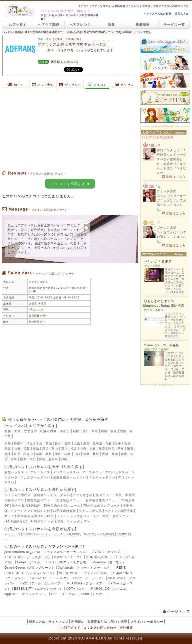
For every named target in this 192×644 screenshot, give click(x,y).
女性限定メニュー (69, 500)
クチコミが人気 (90, 511)
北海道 (97, 443)
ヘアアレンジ (80, 25)
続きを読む (177, 292)
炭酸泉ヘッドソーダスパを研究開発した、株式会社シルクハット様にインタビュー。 (172, 164)
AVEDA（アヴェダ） (108, 552)
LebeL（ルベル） (30, 562)
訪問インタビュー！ (172, 150)
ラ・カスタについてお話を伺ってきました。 (172, 237)
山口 (77, 454)
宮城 (127, 443)
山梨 (83, 449)
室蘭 (123, 431)
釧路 (104, 431)
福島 (26, 449)
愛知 (36, 449)
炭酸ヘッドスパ (16, 472)
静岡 (111, 449)
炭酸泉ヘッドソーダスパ (52, 495)
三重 (121, 449)
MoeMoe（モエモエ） (109, 562)
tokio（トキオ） (93, 594)
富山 (55, 449)
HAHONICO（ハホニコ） (110, 589)
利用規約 (78, 622)
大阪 (77, 443)
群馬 (67, 443)
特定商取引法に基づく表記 (107, 622)
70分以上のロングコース (102, 506)
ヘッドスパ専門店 (18, 495)
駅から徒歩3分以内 (26, 506)
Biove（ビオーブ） (69, 557)
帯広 (95, 431)
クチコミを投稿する (70, 184)
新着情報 (143, 25)
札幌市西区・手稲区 (55, 431)
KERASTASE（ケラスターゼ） (28, 557)
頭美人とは (182, 14)
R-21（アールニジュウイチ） (42, 583)
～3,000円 (12, 534)
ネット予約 (43, 85)
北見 (114, 431)
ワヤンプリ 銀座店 (158, 262)
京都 (86, 443)
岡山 (58, 454)
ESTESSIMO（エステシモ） (68, 562)
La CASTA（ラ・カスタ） (50, 578)
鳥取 (39, 454)
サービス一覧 (174, 25)
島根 (49, 454)
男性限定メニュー (40, 500)
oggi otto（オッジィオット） (26, 594)
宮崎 (42, 459)
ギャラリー (70, 85)
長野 (92, 449)
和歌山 (28, 454)
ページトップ (176, 611)
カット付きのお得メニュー (92, 495)
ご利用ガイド (71, 628)
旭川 (85, 431)
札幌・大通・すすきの (21, 431)
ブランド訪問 (167, 191)
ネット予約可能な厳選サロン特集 (29, 516)
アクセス (124, 85)
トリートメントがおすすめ (30, 511)
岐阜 (102, 449)
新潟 (45, 449)
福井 (74, 449)
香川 (96, 454)
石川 (64, 449)
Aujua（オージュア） (89, 578)
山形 (17, 449)
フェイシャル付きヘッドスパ (78, 516)
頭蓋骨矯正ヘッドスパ (69, 477)
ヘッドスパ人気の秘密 (157, 14)
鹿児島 (53, 459)
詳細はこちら (174, 177)
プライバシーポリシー (147, 622)
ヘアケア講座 (49, 25)
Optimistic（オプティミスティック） (86, 568)
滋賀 (130, 449)
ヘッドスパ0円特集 (119, 511)
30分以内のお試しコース (62, 506)
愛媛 (105, 454)
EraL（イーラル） (65, 594)
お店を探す (18, 25)
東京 (8, 443)
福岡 (124, 454)
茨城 (49, 443)
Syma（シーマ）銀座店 (162, 345)
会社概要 (126, 628)
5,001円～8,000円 (67, 534)
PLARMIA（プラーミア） (86, 583)
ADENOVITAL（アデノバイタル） (85, 573)
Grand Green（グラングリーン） (30, 568)
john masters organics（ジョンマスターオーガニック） (47, 552)
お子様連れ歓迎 (64, 511)
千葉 (39, 443)
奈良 (17, 454)
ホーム (16, 85)
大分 (33, 459)
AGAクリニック (42, 521)
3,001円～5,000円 (37, 534)
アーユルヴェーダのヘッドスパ (105, 472)
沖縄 (64, 459)
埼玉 (30, 443)
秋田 (8, 449)
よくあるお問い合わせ (100, 628)
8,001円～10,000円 (99, 534)
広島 (67, 454)
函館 (76, 431)
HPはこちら (36, 310)
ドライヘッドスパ (102, 477)
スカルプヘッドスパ (35, 477)
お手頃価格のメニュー (102, 500)
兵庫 (8, 454)
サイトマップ (58, 622)
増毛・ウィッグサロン (73, 521)
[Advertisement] (70, 130)
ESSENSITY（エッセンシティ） (38, 589)
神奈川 (19, 443)
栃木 (58, 443)
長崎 (14, 459)
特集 (111, 25)
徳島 (86, 454)
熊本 (23, 459)
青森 (108, 443)
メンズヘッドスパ (66, 472)
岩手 (118, 443)
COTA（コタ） (77, 589)
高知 (115, 454)
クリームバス (40, 472)
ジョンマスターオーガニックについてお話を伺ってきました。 (172, 203)
